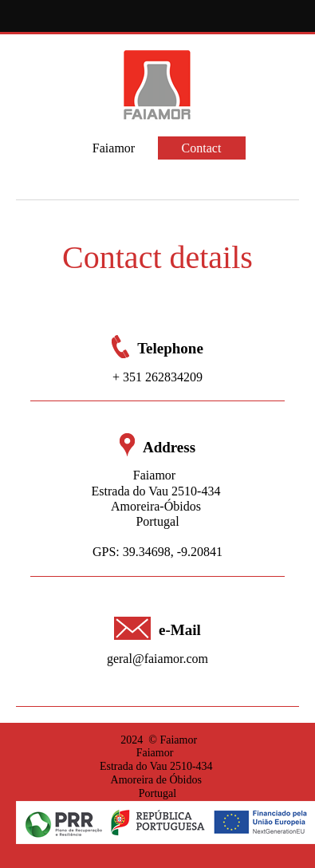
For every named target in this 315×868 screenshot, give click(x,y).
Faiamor (114, 148)
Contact (202, 148)
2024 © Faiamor (157, 740)
